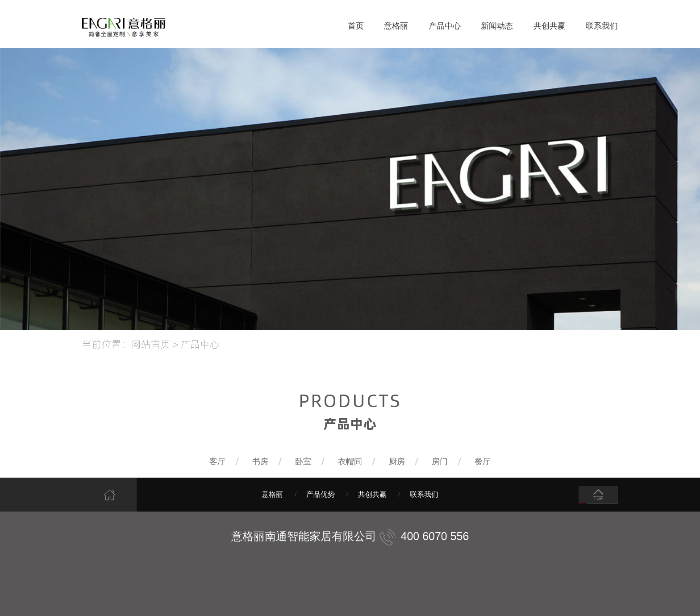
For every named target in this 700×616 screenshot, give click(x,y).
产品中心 (445, 26)
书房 (260, 462)
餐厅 (483, 462)
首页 (356, 26)
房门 (440, 462)
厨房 (397, 462)
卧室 (303, 462)
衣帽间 (350, 462)
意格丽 (396, 26)
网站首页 (151, 344)
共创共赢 (550, 26)
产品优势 (321, 494)
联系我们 (602, 26)
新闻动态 (497, 26)
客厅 (217, 462)
